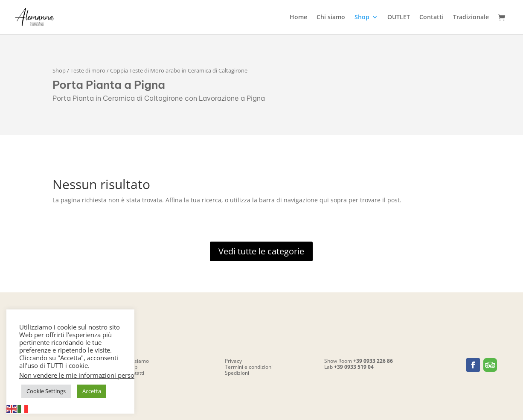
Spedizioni (237, 373)
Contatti (431, 17)
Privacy (233, 361)
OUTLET (399, 17)
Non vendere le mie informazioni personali (82, 375)
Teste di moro (88, 70)
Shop (362, 17)
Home (298, 17)
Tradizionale (471, 17)
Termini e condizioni (249, 367)
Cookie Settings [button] (46, 391)
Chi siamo (331, 17)
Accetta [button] (92, 391)
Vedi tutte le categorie (261, 251)
